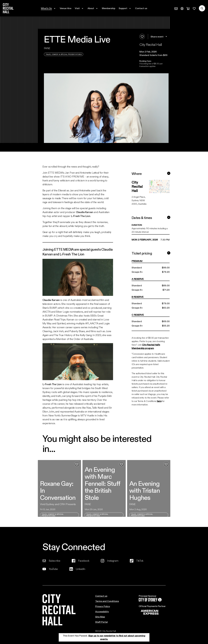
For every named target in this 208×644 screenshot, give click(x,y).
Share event (159, 37)
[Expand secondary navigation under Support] (125, 8)
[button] (154, 52)
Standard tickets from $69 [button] (153, 55)
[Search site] (202, 8)
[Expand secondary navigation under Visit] (79, 8)
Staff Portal (101, 622)
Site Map (100, 617)
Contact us (101, 596)
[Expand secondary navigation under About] (93, 8)
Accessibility (102, 611)
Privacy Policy (103, 606)
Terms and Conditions (107, 601)
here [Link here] (159, 401)
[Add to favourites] (142, 36)
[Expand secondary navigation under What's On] (49, 8)
